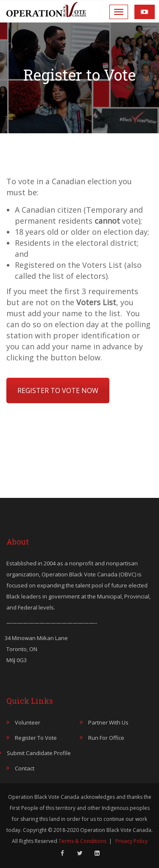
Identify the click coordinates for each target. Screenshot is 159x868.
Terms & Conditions (82, 841)
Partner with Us (108, 722)
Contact (25, 768)
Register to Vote (36, 738)
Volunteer (28, 722)
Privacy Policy (131, 841)
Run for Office (106, 738)
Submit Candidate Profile (39, 753)
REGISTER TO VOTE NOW (58, 390)
